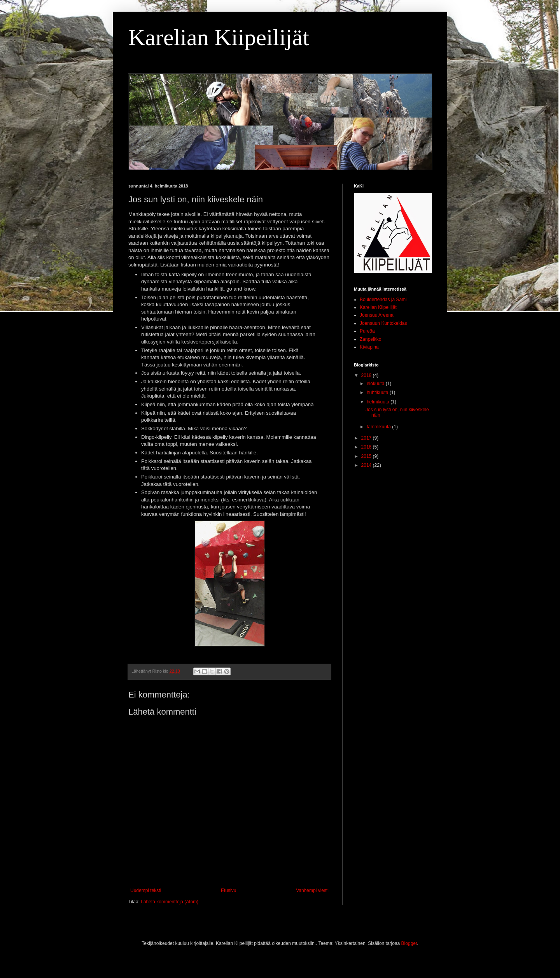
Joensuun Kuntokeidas (383, 323)
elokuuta (376, 384)
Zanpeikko (370, 339)
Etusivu (228, 890)
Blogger (409, 943)
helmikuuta (379, 402)
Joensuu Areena (377, 315)
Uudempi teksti (146, 890)
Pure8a (367, 331)
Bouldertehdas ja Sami (383, 300)
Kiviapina (369, 347)
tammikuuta (379, 427)
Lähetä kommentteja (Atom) (170, 902)
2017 (367, 438)
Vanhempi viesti (312, 890)
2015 (367, 456)
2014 (367, 465)
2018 (367, 375)
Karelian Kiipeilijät (219, 37)
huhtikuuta (378, 393)
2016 (367, 447)
